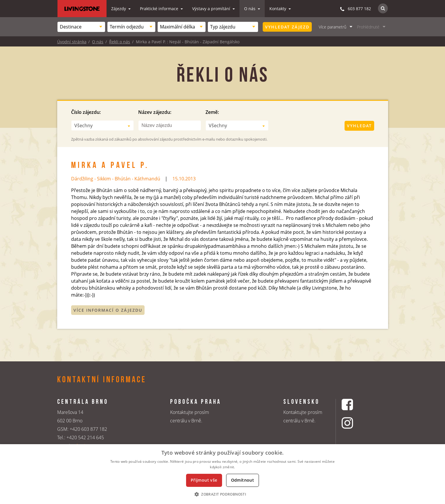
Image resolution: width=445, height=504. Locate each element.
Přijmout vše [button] (204, 480)
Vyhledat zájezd (287, 27)
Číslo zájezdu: (86, 112)
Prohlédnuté (368, 27)
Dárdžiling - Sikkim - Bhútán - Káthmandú (116, 179)
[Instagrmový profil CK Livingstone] (355, 423)
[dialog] (222, 474)
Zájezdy (119, 9)
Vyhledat (359, 126)
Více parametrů (333, 27)
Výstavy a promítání (212, 9)
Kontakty (278, 9)
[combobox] (81, 27)
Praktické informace (160, 9)
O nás (250, 9)
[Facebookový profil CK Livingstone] (355, 405)
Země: (212, 112)
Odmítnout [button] (243, 480)
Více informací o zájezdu (108, 310)
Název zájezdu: (155, 112)
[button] (222, 494)
